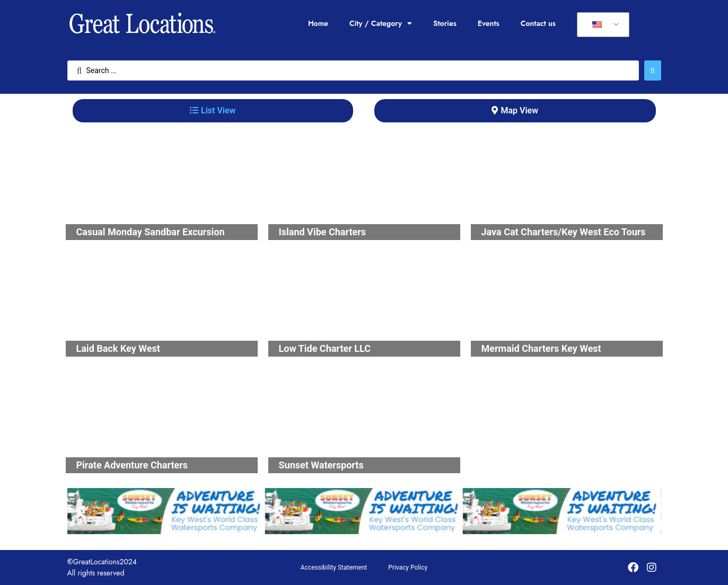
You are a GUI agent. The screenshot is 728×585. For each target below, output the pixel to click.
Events (489, 23)
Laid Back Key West (118, 348)
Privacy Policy (408, 568)
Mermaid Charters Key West (541, 348)
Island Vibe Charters (323, 232)
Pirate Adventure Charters (132, 465)
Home (318, 23)
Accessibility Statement (334, 568)
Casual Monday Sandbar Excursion (151, 232)
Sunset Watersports (321, 465)
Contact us (538, 23)
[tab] (213, 111)
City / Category (381, 23)
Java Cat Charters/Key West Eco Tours (564, 232)
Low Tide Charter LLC (325, 348)
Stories (445, 23)
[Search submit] (653, 70)
